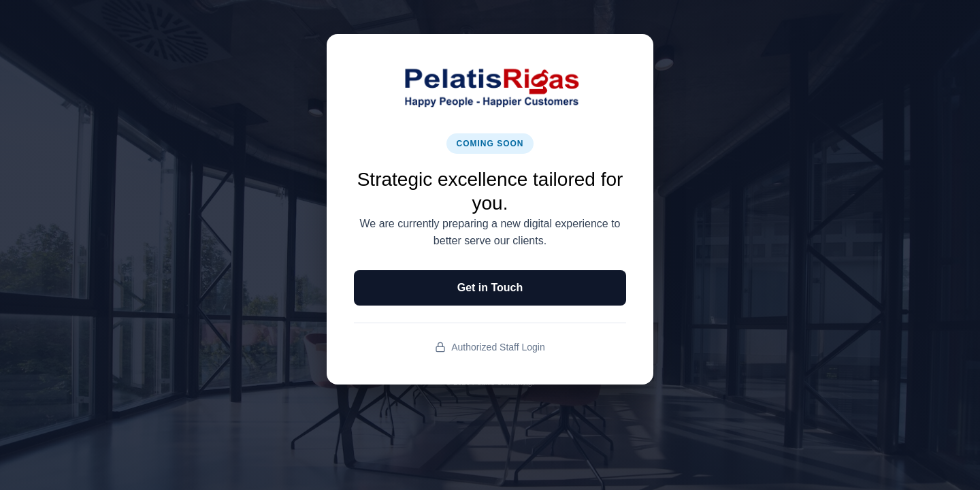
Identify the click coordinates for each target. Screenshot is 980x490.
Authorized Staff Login (490, 347)
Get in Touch (490, 288)
